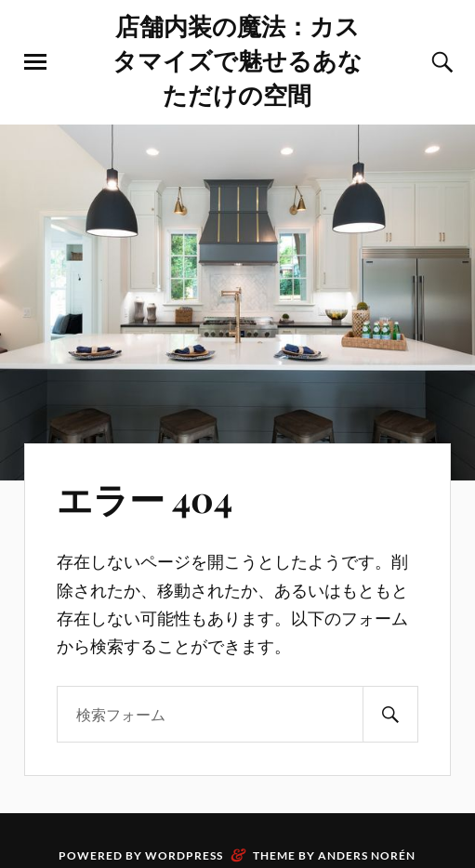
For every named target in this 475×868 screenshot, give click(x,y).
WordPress (184, 855)
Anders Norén (367, 855)
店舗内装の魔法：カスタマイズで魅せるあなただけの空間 (237, 59)
